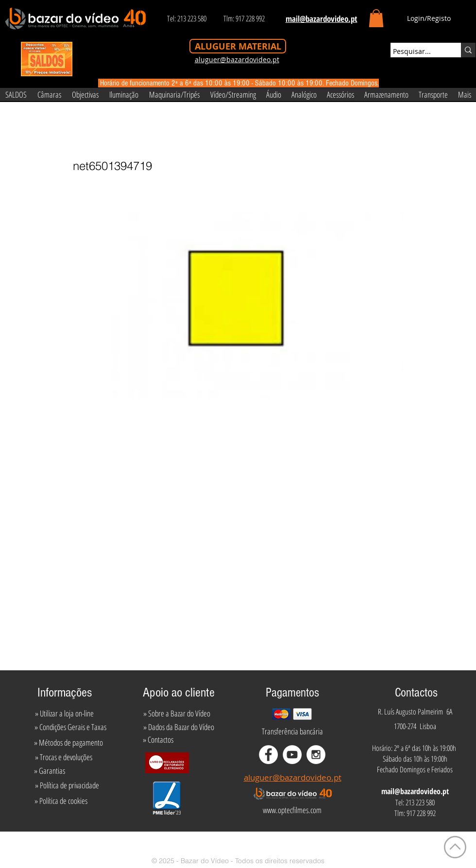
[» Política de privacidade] (67, 785)
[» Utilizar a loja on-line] (64, 714)
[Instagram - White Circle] (316, 755)
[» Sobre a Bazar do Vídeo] (177, 714)
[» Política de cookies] (61, 801)
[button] (376, 18)
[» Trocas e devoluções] (63, 757)
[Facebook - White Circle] (268, 755)
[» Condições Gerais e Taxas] (70, 727)
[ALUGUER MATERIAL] (238, 46)
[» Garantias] (49, 771)
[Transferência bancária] (292, 732)
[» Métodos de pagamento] (68, 743)
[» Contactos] (158, 740)
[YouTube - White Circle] (292, 755)
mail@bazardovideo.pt (415, 791)
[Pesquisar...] (417, 51)
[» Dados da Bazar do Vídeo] (179, 727)
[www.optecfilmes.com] (292, 810)
